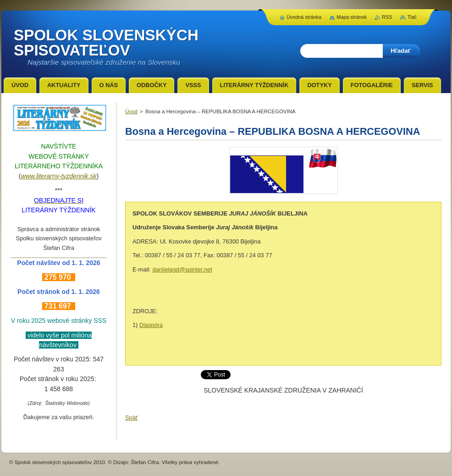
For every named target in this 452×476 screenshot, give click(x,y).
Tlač (412, 17)
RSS (387, 17)
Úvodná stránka (304, 17)
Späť (132, 418)
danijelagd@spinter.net (182, 269)
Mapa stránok (352, 17)
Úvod (131, 111)
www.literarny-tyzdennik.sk (59, 176)
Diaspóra (151, 325)
